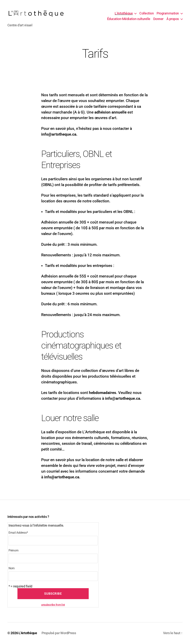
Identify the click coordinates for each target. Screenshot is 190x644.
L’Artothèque (124, 14)
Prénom (13, 551)
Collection (146, 14)
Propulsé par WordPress (59, 634)
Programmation (168, 14)
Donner (158, 19)
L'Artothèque (28, 634)
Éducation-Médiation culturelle (129, 19)
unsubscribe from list (53, 605)
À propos (173, 19)
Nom (12, 569)
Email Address (18, 533)
